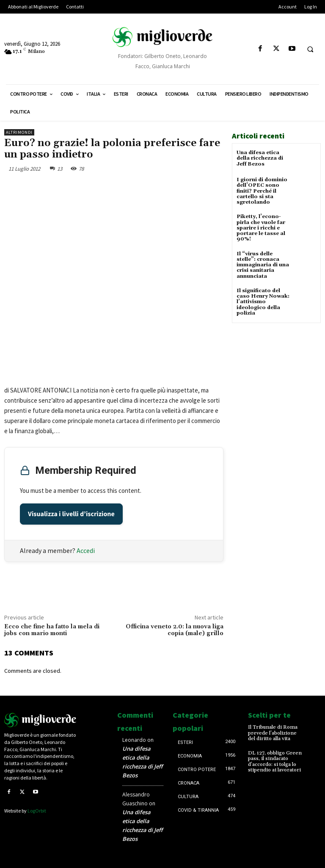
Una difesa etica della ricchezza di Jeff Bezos (260, 158)
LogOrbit (37, 811)
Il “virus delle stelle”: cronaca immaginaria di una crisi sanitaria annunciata (263, 265)
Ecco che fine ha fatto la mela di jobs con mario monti (52, 630)
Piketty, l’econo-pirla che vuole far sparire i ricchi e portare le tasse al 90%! (261, 228)
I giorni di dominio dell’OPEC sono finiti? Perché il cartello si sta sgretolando (262, 191)
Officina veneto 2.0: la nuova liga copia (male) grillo (175, 630)
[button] (310, 49)
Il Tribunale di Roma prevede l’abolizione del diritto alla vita (273, 733)
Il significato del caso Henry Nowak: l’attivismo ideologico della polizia (263, 301)
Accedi (86, 550)
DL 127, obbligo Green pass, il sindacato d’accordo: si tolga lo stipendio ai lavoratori (275, 762)
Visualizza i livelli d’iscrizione (71, 514)
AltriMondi (19, 132)
